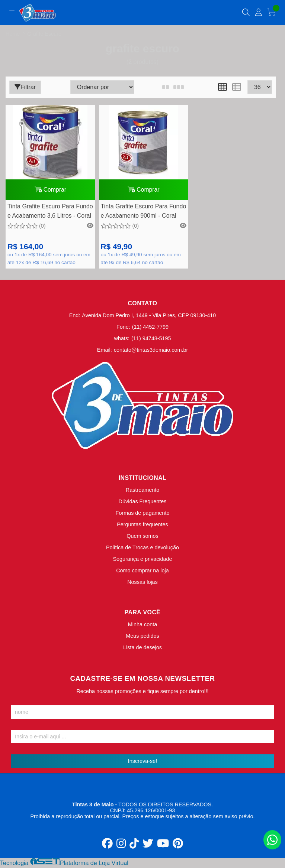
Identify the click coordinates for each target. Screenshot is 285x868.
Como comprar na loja (142, 572)
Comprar (49, 190)
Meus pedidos (142, 637)
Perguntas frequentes (142, 526)
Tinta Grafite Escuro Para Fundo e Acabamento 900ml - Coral (138, 213)
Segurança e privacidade (142, 560)
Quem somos (142, 537)
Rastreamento (142, 491)
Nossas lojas (142, 583)
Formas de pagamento (143, 514)
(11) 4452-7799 (150, 328)
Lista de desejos (142, 649)
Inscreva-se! (142, 763)
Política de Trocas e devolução (142, 549)
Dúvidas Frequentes (143, 503)
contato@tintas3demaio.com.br (151, 351)
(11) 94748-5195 (151, 340)
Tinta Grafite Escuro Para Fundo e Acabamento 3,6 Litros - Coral (49, 213)
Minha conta (142, 626)
